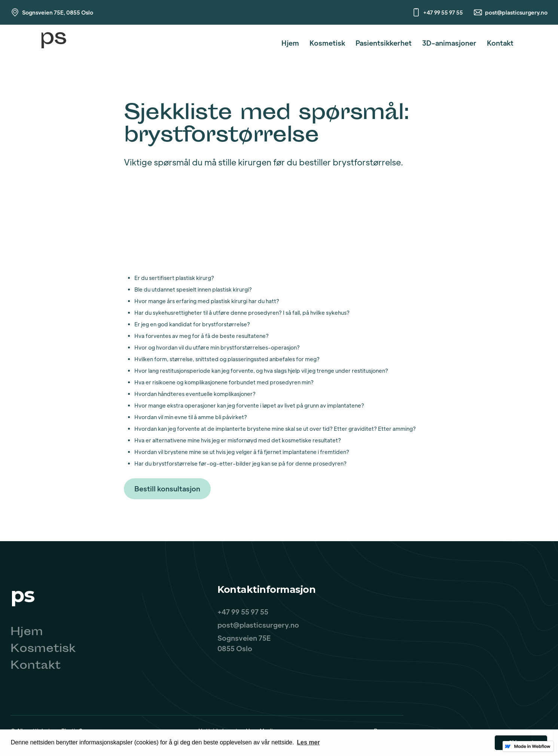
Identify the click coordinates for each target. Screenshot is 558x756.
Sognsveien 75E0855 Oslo (244, 643)
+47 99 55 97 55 (443, 12)
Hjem (290, 43)
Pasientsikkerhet (384, 43)
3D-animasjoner (449, 43)
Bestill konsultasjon (167, 489)
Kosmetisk (327, 43)
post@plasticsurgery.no (516, 12)
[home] (53, 43)
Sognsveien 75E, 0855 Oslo (58, 12)
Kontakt (500, 43)
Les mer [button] (308, 742)
